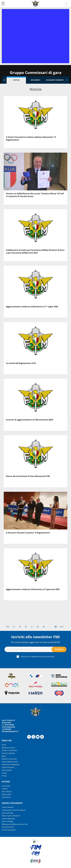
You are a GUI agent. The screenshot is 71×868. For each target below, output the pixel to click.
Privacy (4, 776)
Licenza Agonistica (8, 819)
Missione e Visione (8, 748)
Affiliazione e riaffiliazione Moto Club (15, 824)
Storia (4, 745)
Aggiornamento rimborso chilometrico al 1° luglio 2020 (32, 307)
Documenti (35, 80)
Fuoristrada (6, 786)
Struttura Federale (8, 753)
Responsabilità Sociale (10, 762)
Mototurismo (7, 794)
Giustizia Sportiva (8, 767)
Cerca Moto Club (8, 827)
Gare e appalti (7, 770)
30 (56, 627)
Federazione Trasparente (11, 764)
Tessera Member (8, 807)
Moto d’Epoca (7, 792)
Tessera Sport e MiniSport (11, 816)
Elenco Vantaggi (7, 821)
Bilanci (4, 756)
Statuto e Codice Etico (10, 750)
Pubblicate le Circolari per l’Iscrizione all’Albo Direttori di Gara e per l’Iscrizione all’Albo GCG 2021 (35, 251)
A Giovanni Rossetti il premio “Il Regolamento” (28, 533)
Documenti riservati (55, 80)
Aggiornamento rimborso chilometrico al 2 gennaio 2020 (33, 589)
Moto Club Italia (7, 813)
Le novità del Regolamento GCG (21, 363)
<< (8, 627)
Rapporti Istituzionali (9, 759)
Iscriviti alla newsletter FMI (35, 637)
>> (62, 627)
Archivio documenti (9, 830)
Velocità (5, 789)
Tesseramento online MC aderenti (14, 810)
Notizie (16, 80)
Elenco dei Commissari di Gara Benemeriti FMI (28, 476)
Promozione (6, 797)
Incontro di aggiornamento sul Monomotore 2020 (29, 420)
